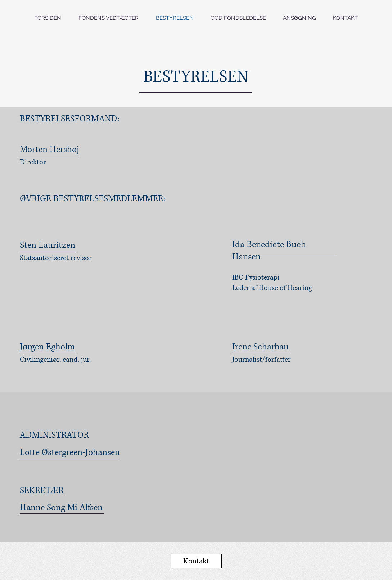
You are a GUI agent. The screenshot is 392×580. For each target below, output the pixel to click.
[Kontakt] (196, 561)
